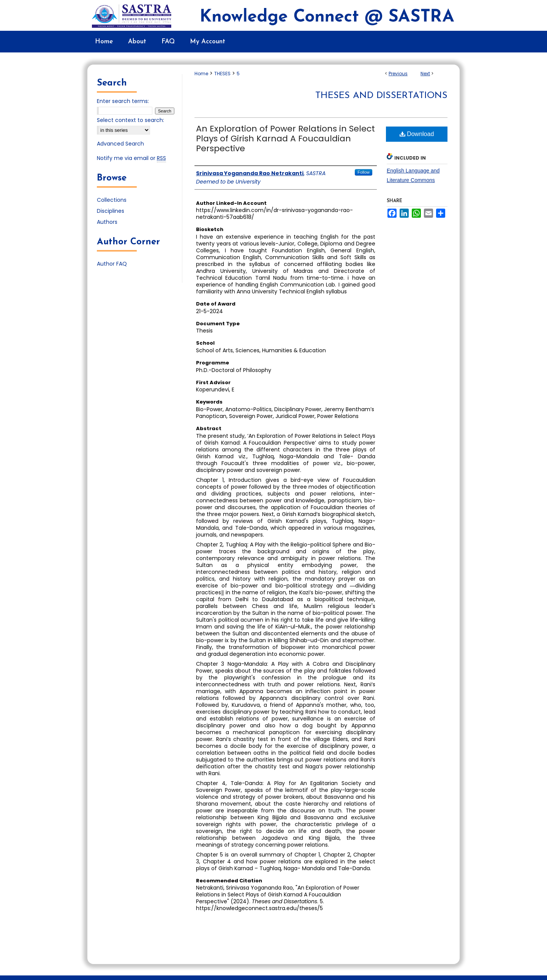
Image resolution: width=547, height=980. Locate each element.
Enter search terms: (123, 101)
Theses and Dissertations (381, 96)
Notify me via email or (131, 158)
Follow (364, 172)
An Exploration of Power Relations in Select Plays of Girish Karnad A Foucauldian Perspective (285, 139)
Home (201, 74)
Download (417, 134)
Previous (398, 74)
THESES (222, 74)
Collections (112, 200)
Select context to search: (130, 120)
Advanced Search (120, 144)
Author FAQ (112, 264)
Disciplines (111, 211)
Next (425, 74)
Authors (107, 222)
